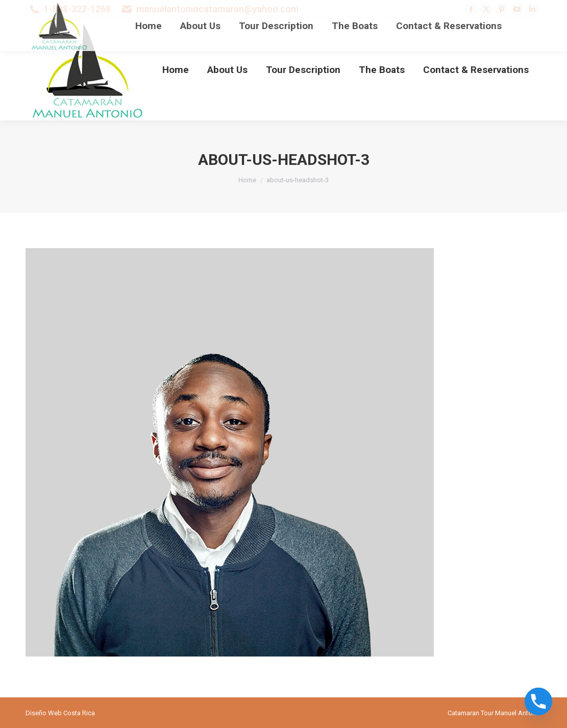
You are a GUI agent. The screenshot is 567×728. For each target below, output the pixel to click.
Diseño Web (44, 713)
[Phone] (538, 701)
